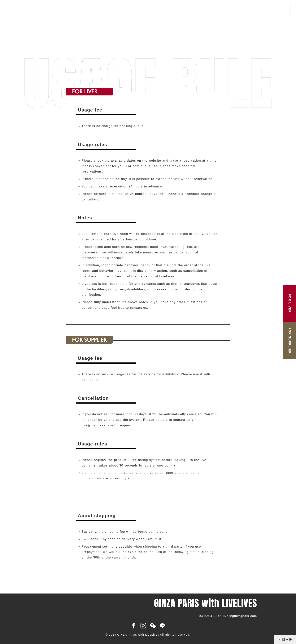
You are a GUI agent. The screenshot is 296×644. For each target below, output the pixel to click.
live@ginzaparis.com (240, 616)
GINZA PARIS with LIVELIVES (57, 11)
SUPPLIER (290, 341)
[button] (108, 493)
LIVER (290, 303)
